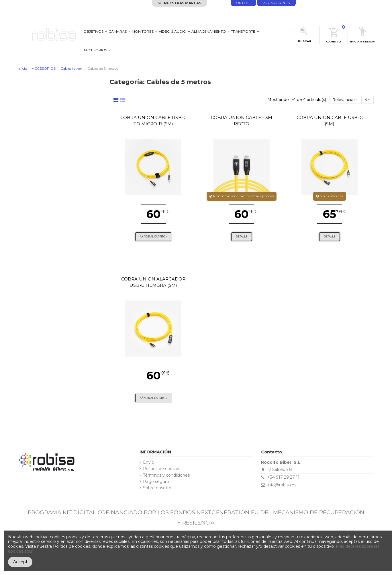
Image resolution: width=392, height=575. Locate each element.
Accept (20, 562)
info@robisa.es (282, 485)
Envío (149, 462)
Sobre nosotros (158, 488)
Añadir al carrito (153, 237)
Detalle (242, 237)
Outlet (243, 3)
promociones (276, 3)
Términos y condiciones (166, 475)
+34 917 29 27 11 (283, 477)
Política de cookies (162, 469)
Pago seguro (156, 482)
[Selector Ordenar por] (345, 100)
